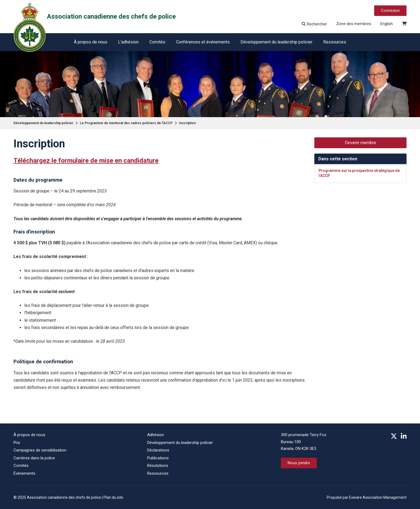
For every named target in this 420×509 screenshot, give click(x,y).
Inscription (187, 123)
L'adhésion (128, 42)
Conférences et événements (203, 42)
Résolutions (158, 466)
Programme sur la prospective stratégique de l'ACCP (359, 173)
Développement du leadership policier (276, 42)
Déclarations (158, 450)
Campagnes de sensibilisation (40, 450)
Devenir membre (360, 143)
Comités (157, 42)
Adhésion (156, 435)
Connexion (390, 11)
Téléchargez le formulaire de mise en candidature (86, 161)
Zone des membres (354, 24)
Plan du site (113, 497)
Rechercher (314, 24)
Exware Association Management (378, 497)
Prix (17, 443)
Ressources (335, 42)
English (387, 24)
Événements (24, 473)
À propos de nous (91, 42)
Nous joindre (299, 463)
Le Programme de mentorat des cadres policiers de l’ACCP (126, 123)
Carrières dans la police (34, 458)
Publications (158, 458)
